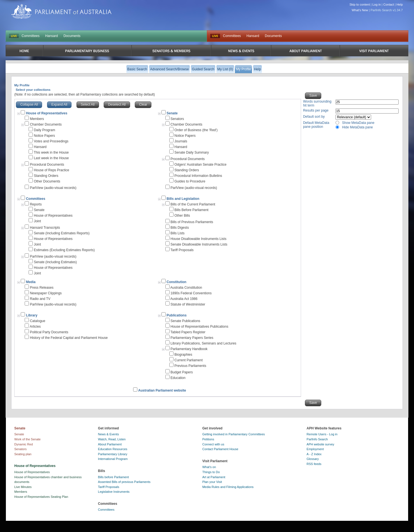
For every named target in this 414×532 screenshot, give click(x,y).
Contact (388, 4)
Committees (31, 36)
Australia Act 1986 (184, 299)
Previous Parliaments (190, 366)
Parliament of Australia (61, 11)
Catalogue (38, 321)
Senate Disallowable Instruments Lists (199, 244)
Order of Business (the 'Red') (196, 130)
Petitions (208, 439)
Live (215, 36)
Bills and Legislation (183, 199)
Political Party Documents (49, 332)
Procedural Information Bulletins (198, 176)
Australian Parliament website (162, 390)
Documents (72, 36)
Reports (36, 204)
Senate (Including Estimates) (55, 262)
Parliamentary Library (113, 454)
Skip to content (360, 4)
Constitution (176, 282)
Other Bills (182, 216)
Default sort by (314, 117)
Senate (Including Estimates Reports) (62, 233)
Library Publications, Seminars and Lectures (203, 343)
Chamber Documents (46, 124)
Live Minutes (23, 487)
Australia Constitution (186, 288)
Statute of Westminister (188, 304)
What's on (209, 467)
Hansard (51, 36)
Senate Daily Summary (192, 152)
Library (32, 315)
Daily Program (45, 130)
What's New (360, 10)
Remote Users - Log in (322, 434)
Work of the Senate (27, 439)
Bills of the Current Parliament (193, 204)
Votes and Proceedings (51, 141)
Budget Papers (181, 372)
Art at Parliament (214, 477)
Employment (315, 449)
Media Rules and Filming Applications (228, 487)
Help (400, 4)
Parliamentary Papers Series (192, 338)
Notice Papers (44, 136)
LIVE (14, 36)
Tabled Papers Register (188, 332)
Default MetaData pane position (316, 125)
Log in (377, 4)
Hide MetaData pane (357, 127)
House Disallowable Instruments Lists (198, 239)
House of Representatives (53, 216)
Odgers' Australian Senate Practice (200, 165)
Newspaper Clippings (46, 293)
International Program (113, 459)
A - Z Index (314, 454)
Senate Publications (185, 321)
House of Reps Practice (52, 170)
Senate (172, 113)
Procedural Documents (47, 165)
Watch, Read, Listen (112, 439)
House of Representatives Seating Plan (41, 497)
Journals (181, 141)
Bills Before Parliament (191, 210)
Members (37, 119)
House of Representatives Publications (199, 327)
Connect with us (213, 444)
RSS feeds (314, 464)
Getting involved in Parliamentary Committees (234, 434)
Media (31, 282)
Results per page (316, 110)
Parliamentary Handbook (189, 349)
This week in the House (51, 152)
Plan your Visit (212, 482)
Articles (35, 327)
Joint (37, 221)
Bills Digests (180, 228)
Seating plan (23, 454)
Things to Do (211, 472)
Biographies (183, 355)
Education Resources (113, 449)
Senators (177, 119)
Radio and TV (40, 299)
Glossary (313, 459)
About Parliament (110, 444)
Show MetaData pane (358, 123)
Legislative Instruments (114, 492)
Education (178, 378)
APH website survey (320, 444)
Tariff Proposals (182, 250)
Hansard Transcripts (45, 228)
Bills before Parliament (114, 477)
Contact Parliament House (220, 449)
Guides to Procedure (190, 181)
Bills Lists (177, 233)
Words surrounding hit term (317, 103)
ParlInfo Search (317, 439)
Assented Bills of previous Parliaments (124, 482)
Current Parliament (189, 360)
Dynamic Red (24, 444)
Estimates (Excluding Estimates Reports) (64, 250)
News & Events (109, 434)
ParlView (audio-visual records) (53, 188)
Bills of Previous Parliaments (192, 222)
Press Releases (42, 288)
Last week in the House (51, 158)
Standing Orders (46, 176)
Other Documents (47, 181)
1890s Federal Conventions (191, 293)
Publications (176, 315)
